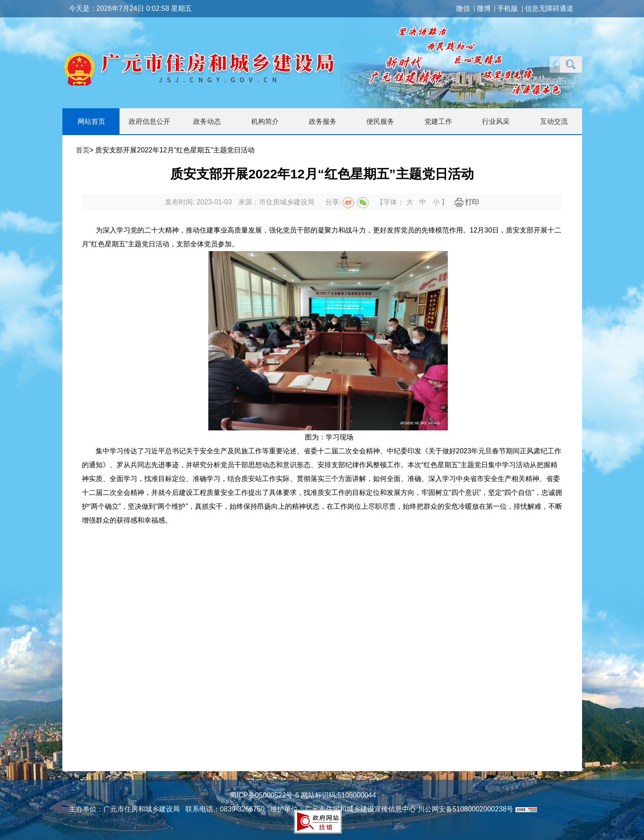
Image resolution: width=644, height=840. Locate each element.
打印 (467, 202)
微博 (484, 9)
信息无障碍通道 (549, 9)
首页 (83, 150)
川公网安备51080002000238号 (466, 809)
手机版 (508, 9)
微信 (463, 9)
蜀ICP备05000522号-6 (264, 795)
